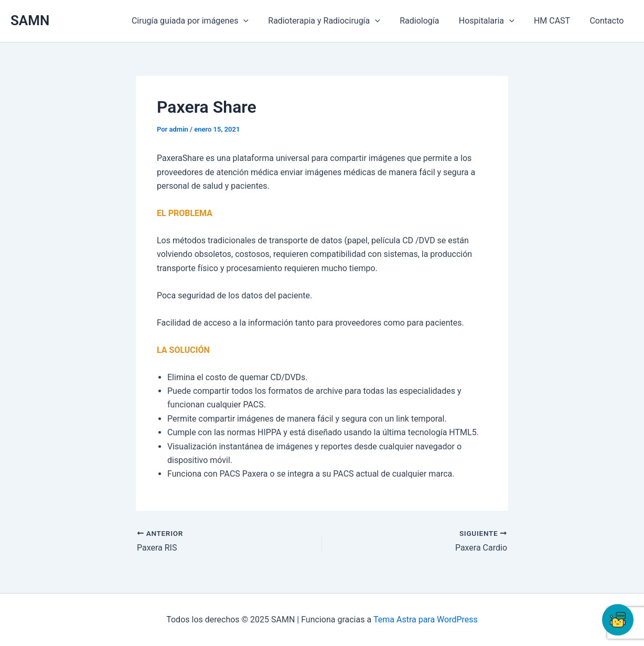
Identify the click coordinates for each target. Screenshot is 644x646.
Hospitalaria (493, 21)
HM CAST (556, 21)
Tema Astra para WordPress (426, 620)
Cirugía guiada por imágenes (205, 21)
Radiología (429, 21)
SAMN (30, 20)
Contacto (608, 21)
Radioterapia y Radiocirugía (337, 21)
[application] (259, 21)
